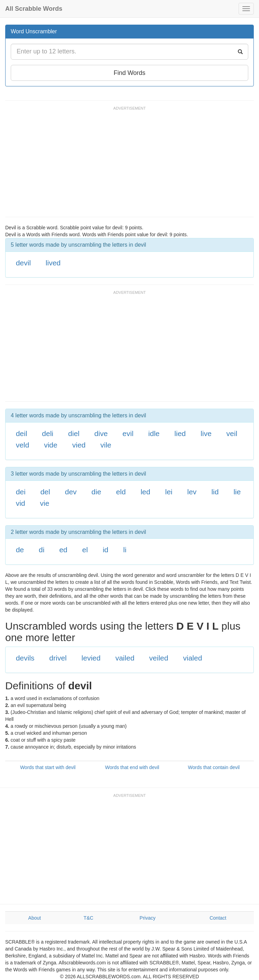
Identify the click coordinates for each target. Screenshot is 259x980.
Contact (218, 918)
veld (23, 445)
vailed (125, 658)
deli (48, 433)
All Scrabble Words (34, 9)
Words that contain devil (214, 767)
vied (79, 445)
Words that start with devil (48, 767)
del (45, 492)
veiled (159, 658)
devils (25, 658)
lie (237, 492)
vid (21, 503)
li (125, 550)
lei (169, 492)
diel (74, 433)
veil (232, 433)
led (145, 492)
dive (101, 433)
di (42, 550)
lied (180, 433)
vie (45, 503)
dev (71, 492)
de (20, 550)
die (96, 492)
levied (91, 658)
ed (63, 550)
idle (154, 433)
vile (106, 445)
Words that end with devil (132, 767)
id (105, 550)
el (85, 550)
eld (121, 492)
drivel (58, 658)
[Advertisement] (131, 165)
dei (21, 492)
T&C (88, 918)
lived (53, 263)
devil (23, 263)
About (34, 918)
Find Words (130, 73)
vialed (193, 658)
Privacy (148, 918)
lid (215, 492)
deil (22, 433)
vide (51, 445)
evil (128, 433)
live (206, 433)
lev (192, 492)
